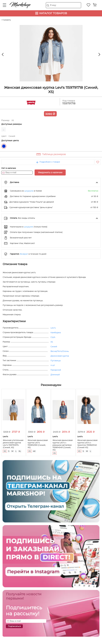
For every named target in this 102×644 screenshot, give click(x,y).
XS (52, 342)
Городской (56, 370)
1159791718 (69, 103)
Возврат (24, 254)
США (53, 337)
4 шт (53, 365)
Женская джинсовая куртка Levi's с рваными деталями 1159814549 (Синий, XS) (63, 445)
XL (20, 451)
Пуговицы (56, 361)
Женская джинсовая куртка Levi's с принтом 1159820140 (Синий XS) (87, 444)
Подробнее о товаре (48, 162)
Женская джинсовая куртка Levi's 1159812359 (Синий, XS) (38, 444)
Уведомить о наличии (50, 172)
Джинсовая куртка (60, 356)
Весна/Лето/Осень (60, 351)
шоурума (29, 191)
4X (34, 451)
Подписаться (14, 626)
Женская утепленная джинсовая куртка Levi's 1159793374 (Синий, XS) (13, 444)
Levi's (53, 328)
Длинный (55, 375)
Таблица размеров (54, 154)
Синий (4, 146)
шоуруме (29, 227)
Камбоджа (56, 333)
